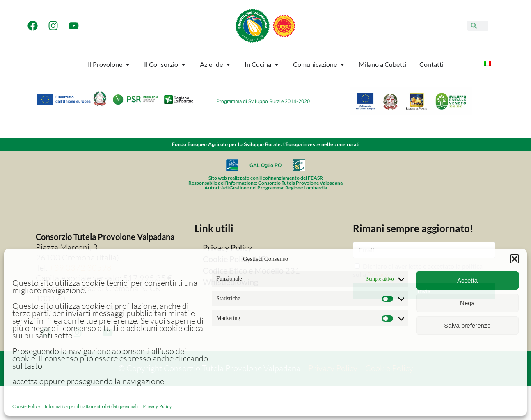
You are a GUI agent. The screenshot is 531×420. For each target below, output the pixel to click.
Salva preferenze (467, 325)
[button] (515, 259)
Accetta (467, 280)
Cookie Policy (26, 406)
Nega (467, 303)
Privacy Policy (227, 247)
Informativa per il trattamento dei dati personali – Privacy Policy (108, 406)
